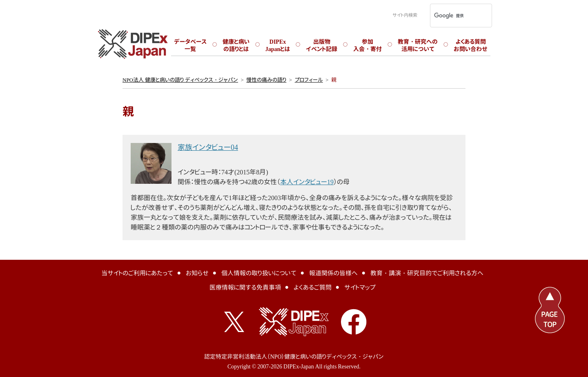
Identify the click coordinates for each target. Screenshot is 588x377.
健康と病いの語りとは (236, 45)
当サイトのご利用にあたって (137, 273)
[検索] (450, 16)
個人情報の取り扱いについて (259, 273)
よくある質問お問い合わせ (471, 45)
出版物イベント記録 (322, 45)
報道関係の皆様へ (333, 273)
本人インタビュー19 (307, 182)
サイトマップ (360, 287)
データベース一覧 (190, 45)
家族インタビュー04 (208, 147)
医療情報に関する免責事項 (245, 287)
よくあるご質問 (313, 287)
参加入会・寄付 (367, 45)
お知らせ (197, 273)
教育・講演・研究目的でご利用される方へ (427, 273)
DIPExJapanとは (278, 45)
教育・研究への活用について (418, 45)
